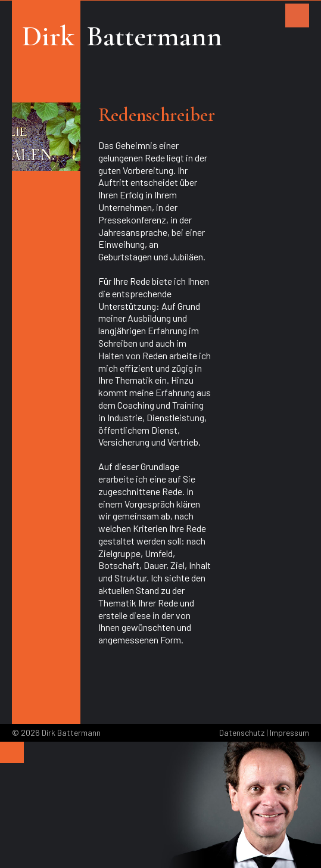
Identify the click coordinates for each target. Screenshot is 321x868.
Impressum (289, 732)
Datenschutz (242, 732)
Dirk (48, 36)
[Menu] (12, 752)
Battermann (154, 36)
